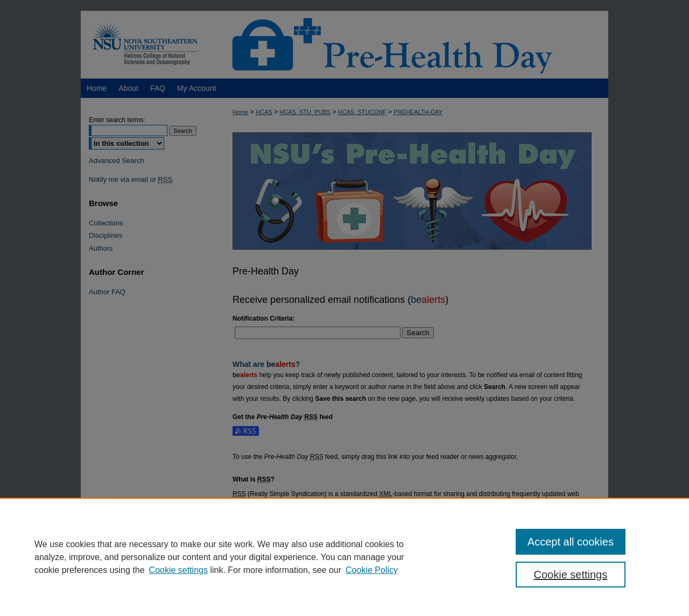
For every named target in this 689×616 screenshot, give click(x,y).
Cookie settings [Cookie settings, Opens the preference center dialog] (571, 575)
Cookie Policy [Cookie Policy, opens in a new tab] (372, 570)
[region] (344, 557)
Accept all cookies (571, 542)
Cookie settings (178, 570)
